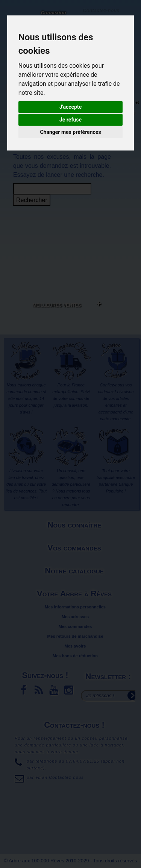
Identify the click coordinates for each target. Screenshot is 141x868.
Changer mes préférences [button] (70, 132)
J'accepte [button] (71, 107)
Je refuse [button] (70, 120)
